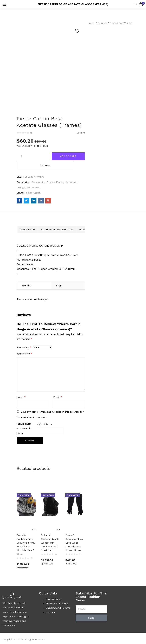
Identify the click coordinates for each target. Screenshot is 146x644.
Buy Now (51, 166)
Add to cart (68, 156)
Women (36, 188)
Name (21, 398)
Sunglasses (24, 188)
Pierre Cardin (33, 194)
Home (91, 23)
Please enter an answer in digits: (24, 430)
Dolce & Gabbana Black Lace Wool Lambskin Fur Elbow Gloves (74, 543)
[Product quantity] (22, 156)
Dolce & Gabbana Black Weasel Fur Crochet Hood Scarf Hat (50, 543)
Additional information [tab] (57, 231)
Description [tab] (27, 231)
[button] (141, 4)
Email (58, 398)
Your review (24, 355)
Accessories (39, 183)
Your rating (24, 349)
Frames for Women (121, 23)
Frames (102, 23)
